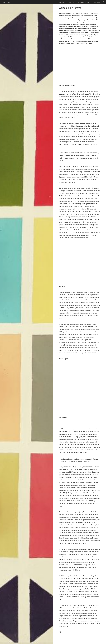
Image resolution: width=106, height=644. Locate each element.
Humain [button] (72, 2)
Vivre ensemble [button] (84, 2)
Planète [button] (63, 2)
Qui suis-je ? (96, 2)
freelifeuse (5, 2)
